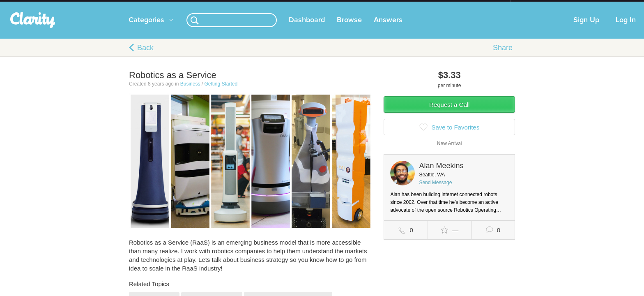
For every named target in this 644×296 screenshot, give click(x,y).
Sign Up (586, 28)
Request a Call (449, 113)
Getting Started (221, 92)
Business (190, 92)
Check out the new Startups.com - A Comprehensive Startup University (421, 5)
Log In (626, 28)
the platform (116, 5)
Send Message (435, 191)
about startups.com (539, 5)
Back (145, 56)
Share (503, 56)
